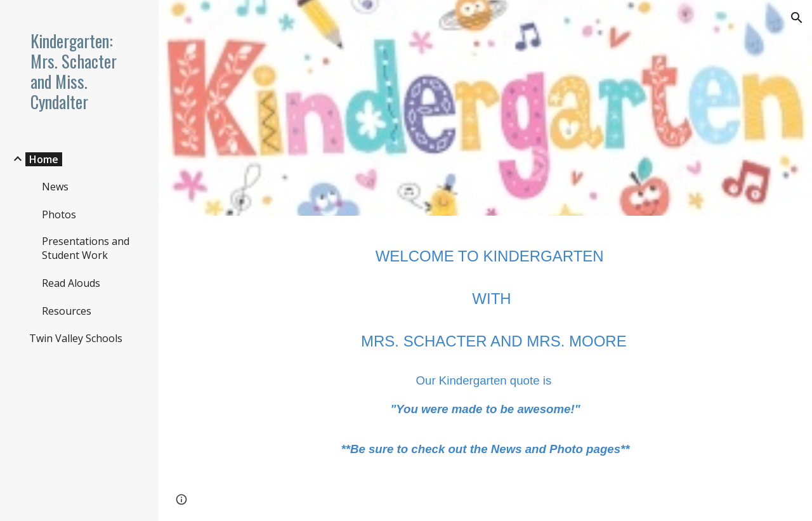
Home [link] (44, 159)
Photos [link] (59, 214)
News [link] (55, 187)
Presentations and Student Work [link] (86, 248)
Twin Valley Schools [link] (76, 338)
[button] (797, 18)
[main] (486, 347)
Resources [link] (67, 311)
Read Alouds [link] (71, 283)
